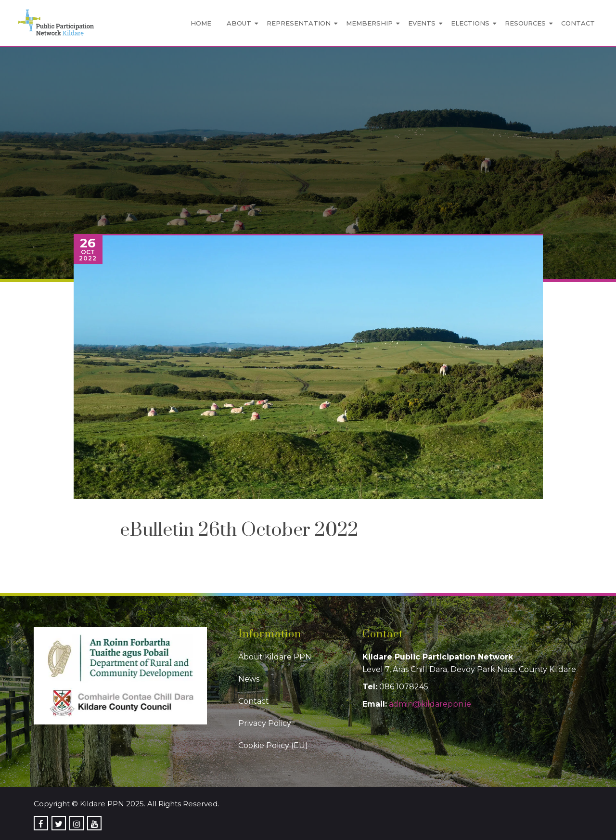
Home (201, 23)
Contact (578, 23)
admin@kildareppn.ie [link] (430, 704)
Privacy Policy (265, 723)
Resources (525, 23)
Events (422, 23)
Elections (470, 23)
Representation (299, 23)
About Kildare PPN (275, 657)
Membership (369, 23)
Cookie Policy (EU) (273, 745)
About (239, 23)
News (249, 679)
